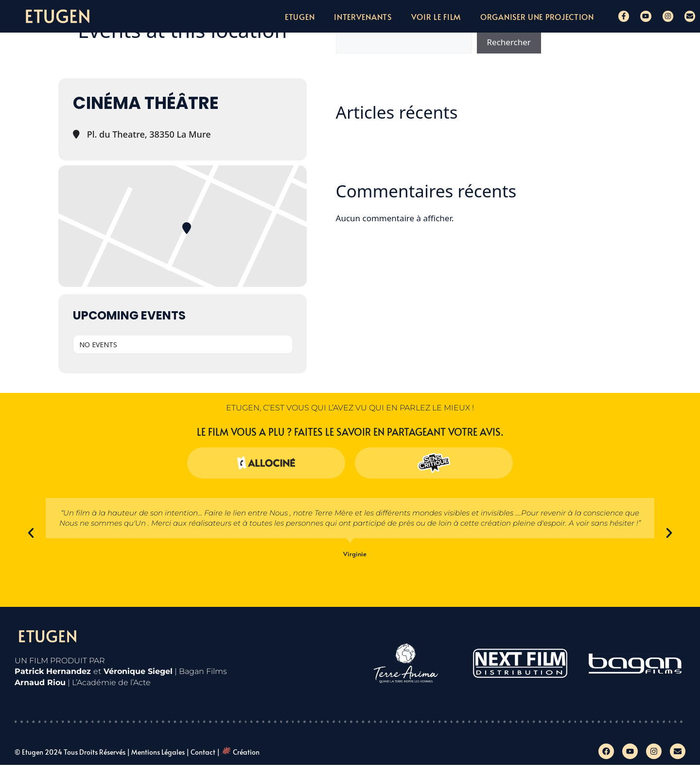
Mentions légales (158, 752)
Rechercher (509, 42)
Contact (203, 752)
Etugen (300, 17)
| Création (238, 752)
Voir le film (436, 17)
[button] (31, 533)
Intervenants (363, 17)
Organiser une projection (537, 17)
